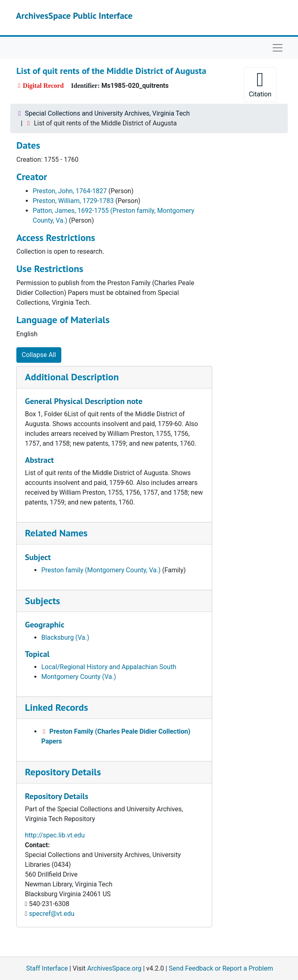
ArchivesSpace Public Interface (74, 16)
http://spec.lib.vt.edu (55, 835)
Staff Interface (47, 968)
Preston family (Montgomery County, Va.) (101, 570)
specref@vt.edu (52, 914)
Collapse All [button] (39, 355)
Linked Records (56, 707)
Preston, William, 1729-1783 (73, 201)
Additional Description (72, 377)
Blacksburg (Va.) (65, 637)
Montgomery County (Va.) (79, 677)
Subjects (43, 601)
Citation (260, 84)
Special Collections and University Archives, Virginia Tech (107, 113)
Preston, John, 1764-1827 (70, 191)
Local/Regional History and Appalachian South (109, 667)
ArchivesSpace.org (114, 968)
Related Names (56, 533)
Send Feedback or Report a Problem (221, 968)
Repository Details (63, 772)
